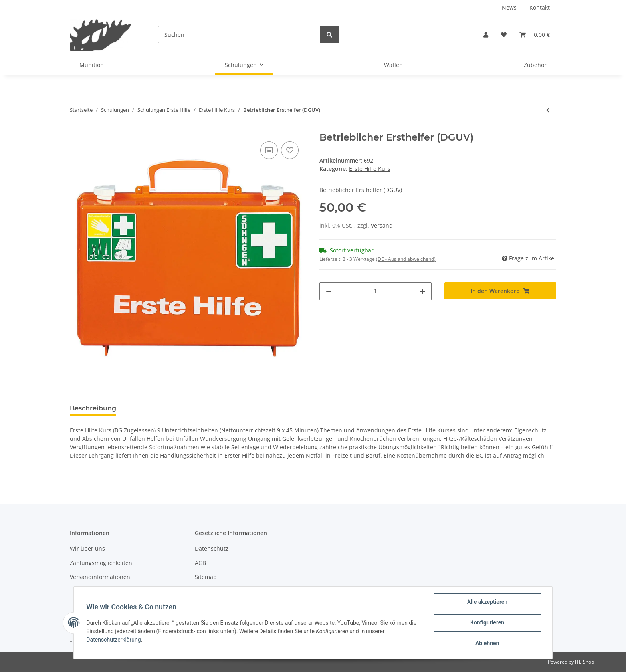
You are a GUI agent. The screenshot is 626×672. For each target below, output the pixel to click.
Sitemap (206, 577)
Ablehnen (487, 644)
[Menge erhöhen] (422, 291)
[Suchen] (239, 35)
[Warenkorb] (535, 35)
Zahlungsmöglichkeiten (101, 563)
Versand (382, 225)
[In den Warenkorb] (500, 291)
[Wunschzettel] (504, 35)
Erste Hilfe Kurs (370, 169)
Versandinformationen (100, 577)
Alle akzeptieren (487, 602)
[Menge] (375, 291)
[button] (486, 35)
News (509, 7)
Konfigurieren (487, 623)
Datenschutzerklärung (114, 640)
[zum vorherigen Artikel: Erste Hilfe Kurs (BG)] (548, 110)
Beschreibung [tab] (93, 408)
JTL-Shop (584, 662)
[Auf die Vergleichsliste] (269, 150)
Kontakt (540, 7)
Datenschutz (212, 548)
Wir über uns (87, 548)
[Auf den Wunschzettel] (290, 150)
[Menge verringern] (329, 291)
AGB (200, 563)
